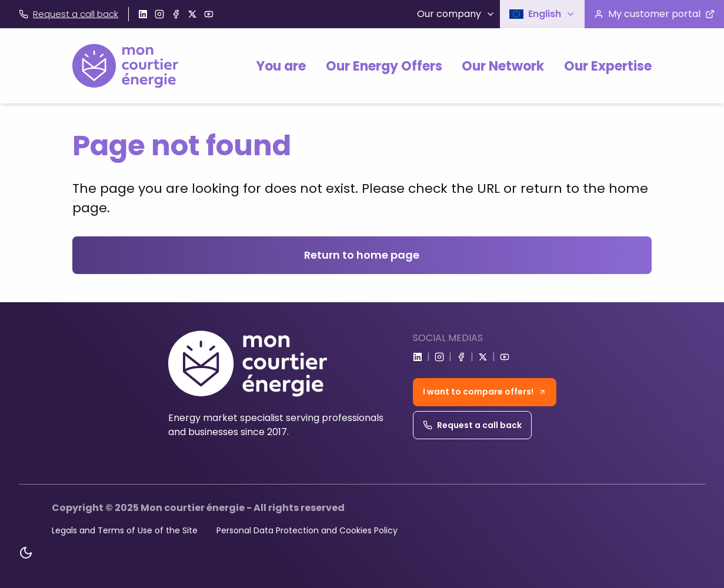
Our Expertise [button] (608, 66)
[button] (542, 14)
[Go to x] (192, 14)
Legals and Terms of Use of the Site (125, 530)
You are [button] (281, 66)
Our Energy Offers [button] (384, 66)
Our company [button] (456, 14)
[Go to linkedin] (143, 14)
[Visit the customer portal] (654, 14)
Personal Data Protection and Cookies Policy (307, 530)
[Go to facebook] (176, 14)
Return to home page (362, 255)
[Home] (125, 66)
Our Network (503, 66)
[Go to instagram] (159, 14)
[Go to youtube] (209, 14)
